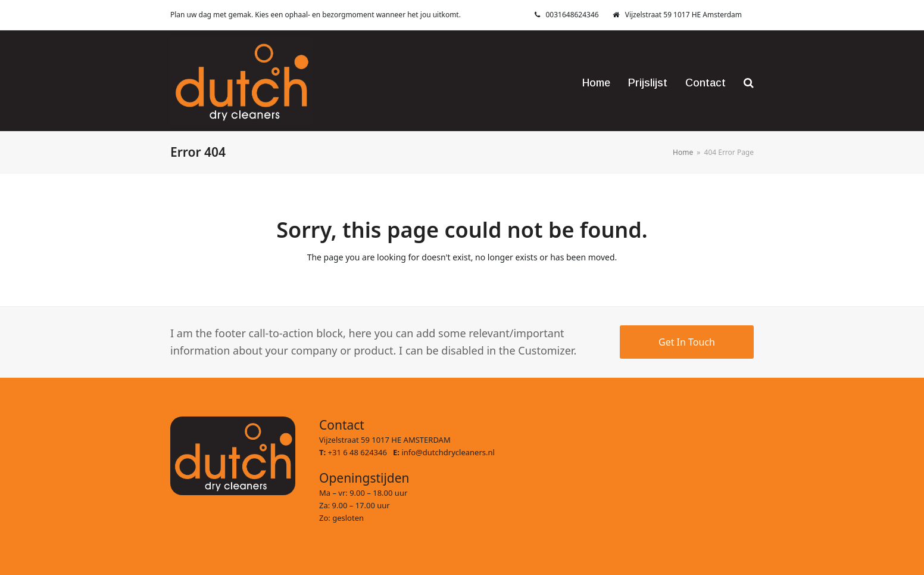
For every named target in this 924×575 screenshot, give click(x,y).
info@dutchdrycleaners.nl (448, 452)
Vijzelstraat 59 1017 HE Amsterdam (683, 15)
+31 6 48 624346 (361, 452)
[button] (749, 80)
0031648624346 (572, 15)
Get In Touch (687, 342)
